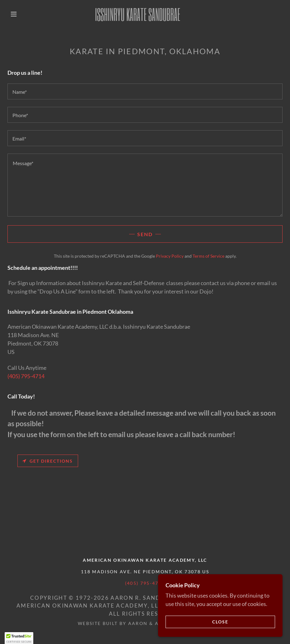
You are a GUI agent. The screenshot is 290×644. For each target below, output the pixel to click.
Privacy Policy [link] (170, 256)
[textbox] (145, 91)
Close (220, 622)
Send (145, 234)
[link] (137, 19)
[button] (14, 14)
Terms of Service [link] (208, 256)
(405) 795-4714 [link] (26, 376)
